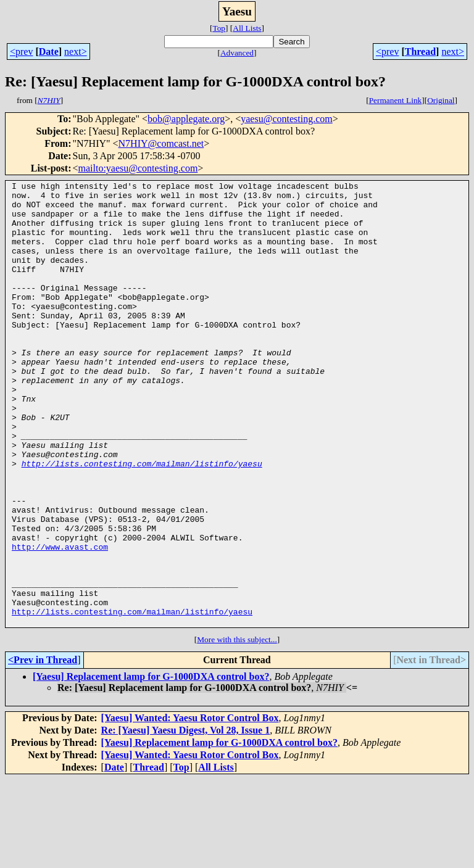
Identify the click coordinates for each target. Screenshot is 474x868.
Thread (420, 52)
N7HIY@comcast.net (161, 143)
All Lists (247, 28)
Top (219, 28)
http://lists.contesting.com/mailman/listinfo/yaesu (142, 521)
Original (441, 100)
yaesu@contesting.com (286, 119)
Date (49, 52)
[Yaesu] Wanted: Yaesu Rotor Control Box (190, 807)
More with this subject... (237, 728)
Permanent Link (396, 100)
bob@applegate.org (186, 119)
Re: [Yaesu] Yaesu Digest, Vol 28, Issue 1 (186, 819)
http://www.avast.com (60, 621)
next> (76, 52)
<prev (21, 52)
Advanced (237, 53)
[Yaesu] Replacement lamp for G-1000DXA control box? (151, 765)
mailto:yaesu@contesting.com (138, 168)
